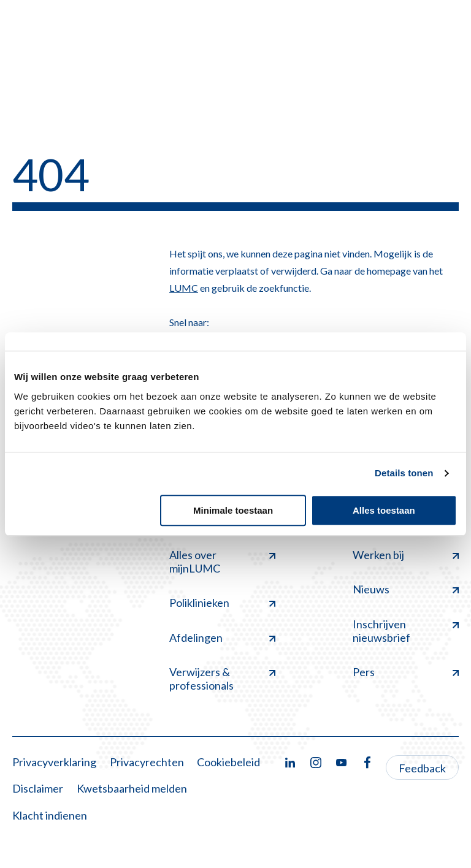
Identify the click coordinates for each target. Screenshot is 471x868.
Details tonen (404, 473)
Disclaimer (38, 788)
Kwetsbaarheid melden (132, 788)
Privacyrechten (147, 762)
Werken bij (406, 555)
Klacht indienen (50, 815)
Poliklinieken (222, 603)
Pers (406, 672)
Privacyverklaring (54, 762)
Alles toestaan (384, 510)
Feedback (422, 768)
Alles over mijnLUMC (222, 562)
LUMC (184, 288)
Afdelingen (222, 638)
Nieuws (406, 589)
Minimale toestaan (233, 510)
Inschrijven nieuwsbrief (406, 631)
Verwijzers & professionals (222, 679)
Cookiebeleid (228, 762)
